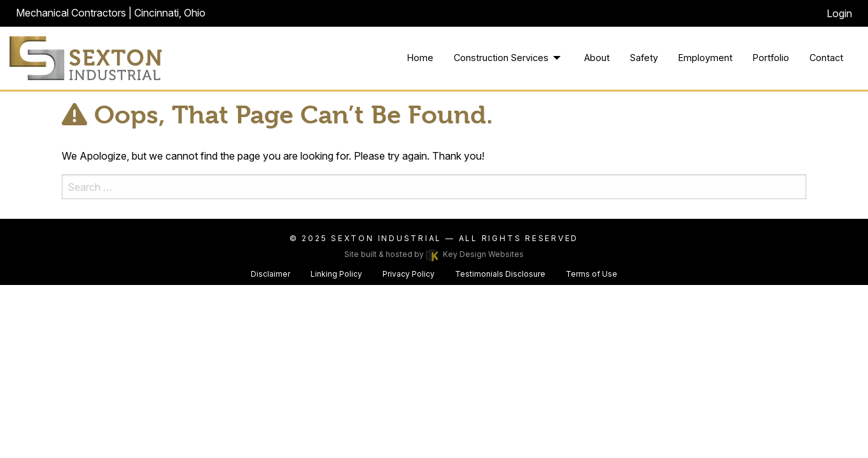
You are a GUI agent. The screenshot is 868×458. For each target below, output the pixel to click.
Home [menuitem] (420, 58)
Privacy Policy (409, 274)
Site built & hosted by (434, 254)
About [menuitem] (597, 58)
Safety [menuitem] (644, 58)
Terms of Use (591, 274)
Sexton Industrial (388, 238)
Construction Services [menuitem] (501, 58)
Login (839, 13)
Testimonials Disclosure (500, 274)
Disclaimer (270, 274)
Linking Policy (336, 274)
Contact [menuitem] (826, 58)
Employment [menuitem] (705, 58)
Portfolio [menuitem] (771, 58)
